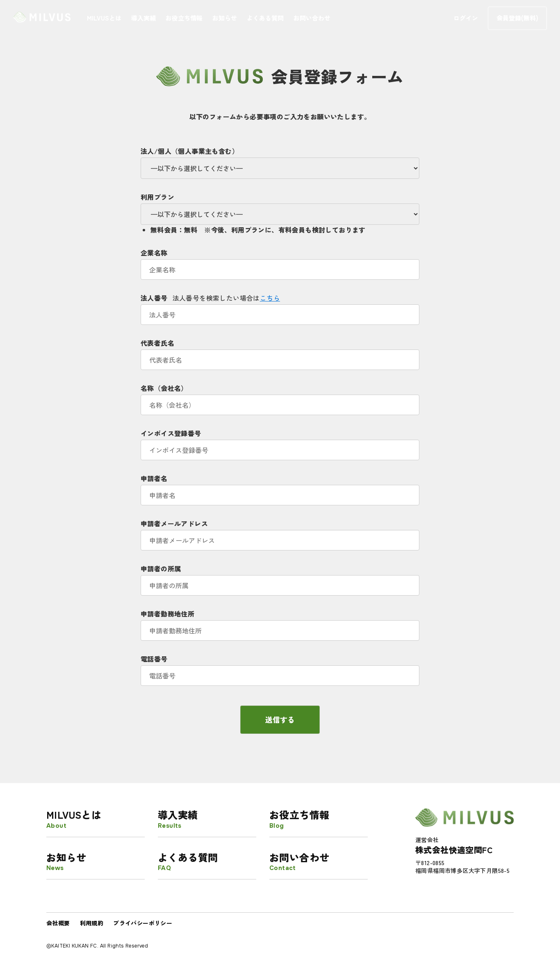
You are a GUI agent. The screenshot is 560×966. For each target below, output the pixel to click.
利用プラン (280, 206)
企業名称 (280, 261)
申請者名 (280, 487)
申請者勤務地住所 (280, 622)
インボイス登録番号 (280, 442)
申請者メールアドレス (280, 532)
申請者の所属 (280, 577)
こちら (270, 298)
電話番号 (280, 667)
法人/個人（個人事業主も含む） (280, 160)
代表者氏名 (280, 351)
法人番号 (280, 306)
